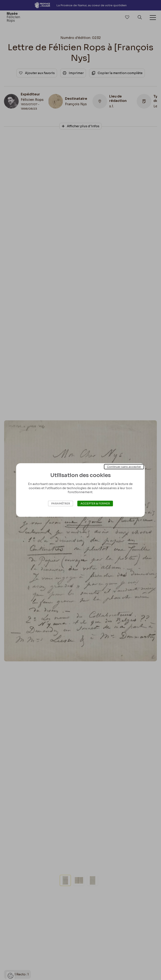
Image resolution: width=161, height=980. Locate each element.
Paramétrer (61, 503)
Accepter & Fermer (95, 503)
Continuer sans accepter (124, 467)
